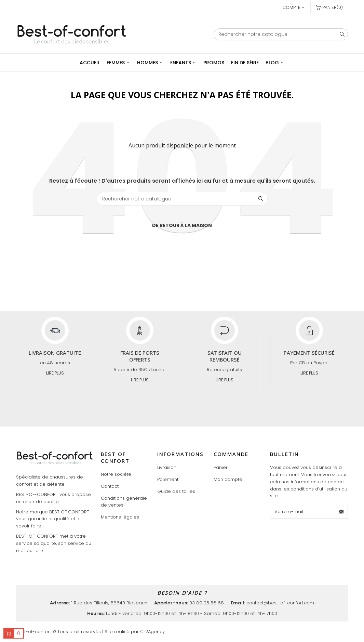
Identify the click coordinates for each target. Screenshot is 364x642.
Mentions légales (120, 517)
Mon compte (228, 479)
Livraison (167, 467)
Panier (221, 467)
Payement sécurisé (309, 353)
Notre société (116, 474)
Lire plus (55, 373)
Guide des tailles (176, 491)
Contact (110, 486)
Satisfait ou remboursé (225, 356)
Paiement (168, 479)
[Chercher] (281, 34)
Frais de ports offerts (140, 356)
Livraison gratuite (55, 353)
